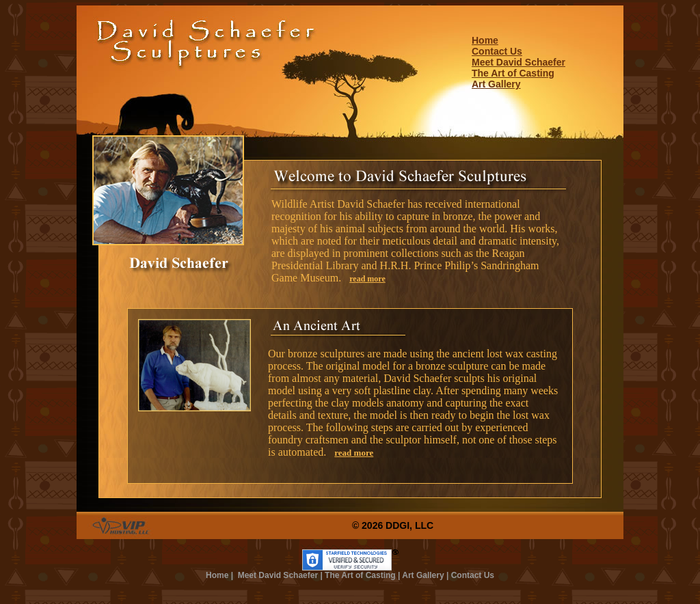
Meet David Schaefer (519, 62)
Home (485, 40)
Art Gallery (496, 84)
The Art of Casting (513, 73)
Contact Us (497, 51)
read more (367, 279)
